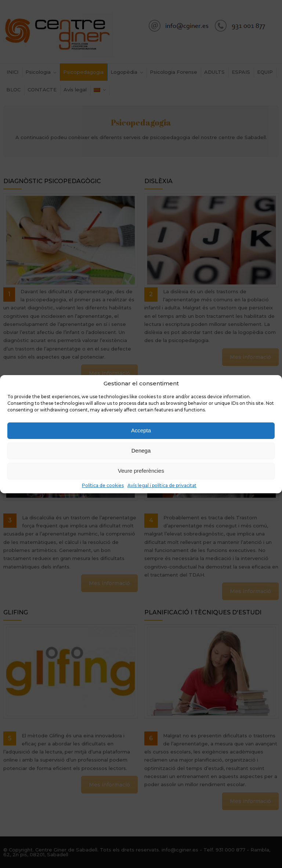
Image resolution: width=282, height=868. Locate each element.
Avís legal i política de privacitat (162, 485)
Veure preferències (141, 471)
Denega (141, 451)
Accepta (141, 430)
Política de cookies (103, 485)
